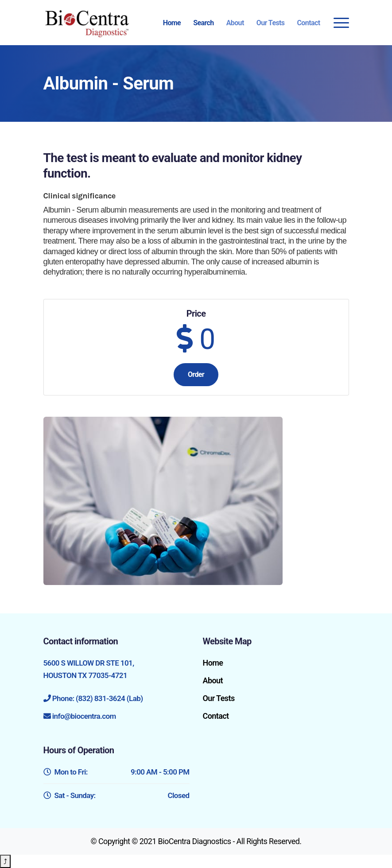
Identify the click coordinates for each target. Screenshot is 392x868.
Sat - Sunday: (116, 795)
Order (196, 374)
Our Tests (271, 23)
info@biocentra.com (84, 716)
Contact (309, 23)
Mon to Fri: (116, 772)
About (235, 23)
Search (203, 23)
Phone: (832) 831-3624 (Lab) (98, 698)
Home (172, 23)
